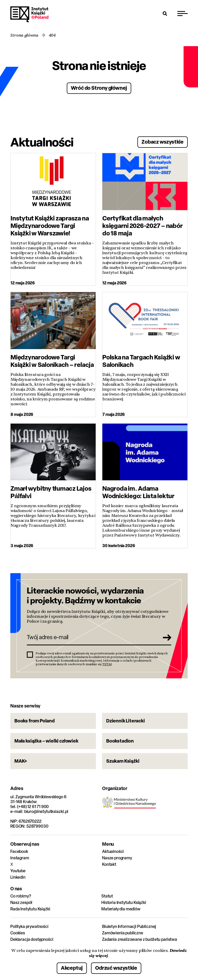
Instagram (20, 858)
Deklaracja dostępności (32, 939)
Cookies (18, 933)
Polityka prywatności (29, 927)
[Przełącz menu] (183, 13)
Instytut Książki (29, 14)
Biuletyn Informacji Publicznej (129, 927)
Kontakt (109, 864)
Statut (107, 896)
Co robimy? (21, 896)
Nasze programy (117, 858)
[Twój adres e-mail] (92, 637)
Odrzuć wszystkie (116, 968)
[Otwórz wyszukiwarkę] (165, 13)
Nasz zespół (21, 903)
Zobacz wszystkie (163, 142)
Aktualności (113, 851)
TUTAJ (107, 664)
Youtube (18, 871)
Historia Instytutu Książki (124, 903)
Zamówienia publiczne (123, 933)
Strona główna (24, 35)
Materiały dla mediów (121, 909)
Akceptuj (72, 968)
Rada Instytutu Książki (30, 909)
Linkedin (18, 877)
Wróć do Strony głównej (99, 88)
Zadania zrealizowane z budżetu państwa (140, 939)
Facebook (19, 851)
